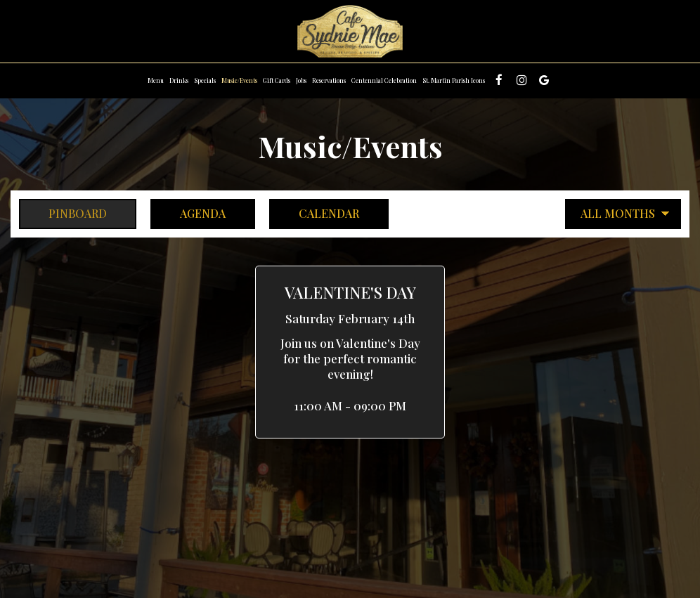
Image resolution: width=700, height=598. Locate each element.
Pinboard (63, 213)
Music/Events (239, 80)
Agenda (188, 213)
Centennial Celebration (384, 80)
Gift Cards (277, 80)
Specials (205, 80)
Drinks (179, 80)
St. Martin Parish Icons (454, 80)
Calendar (314, 213)
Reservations (329, 80)
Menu (156, 80)
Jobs (301, 80)
